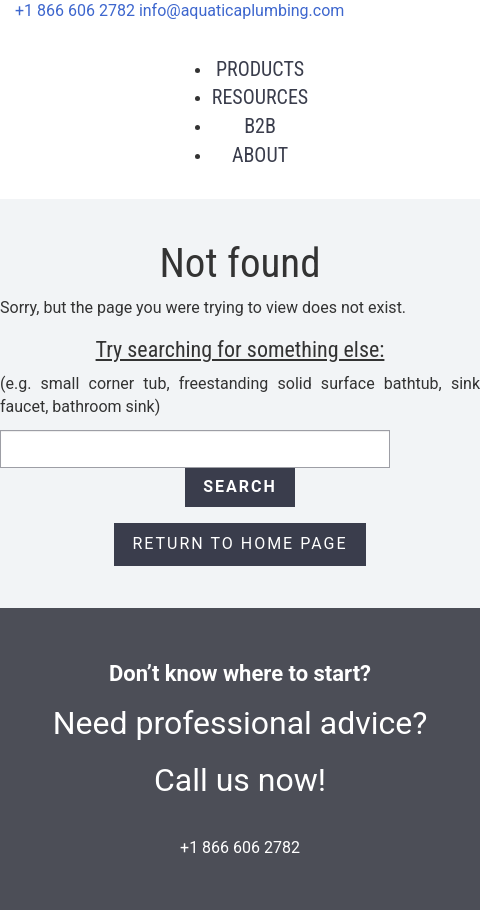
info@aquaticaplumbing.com (241, 10)
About (260, 155)
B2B (260, 126)
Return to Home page (239, 543)
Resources (260, 97)
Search (240, 486)
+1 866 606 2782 (75, 10)
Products (260, 69)
